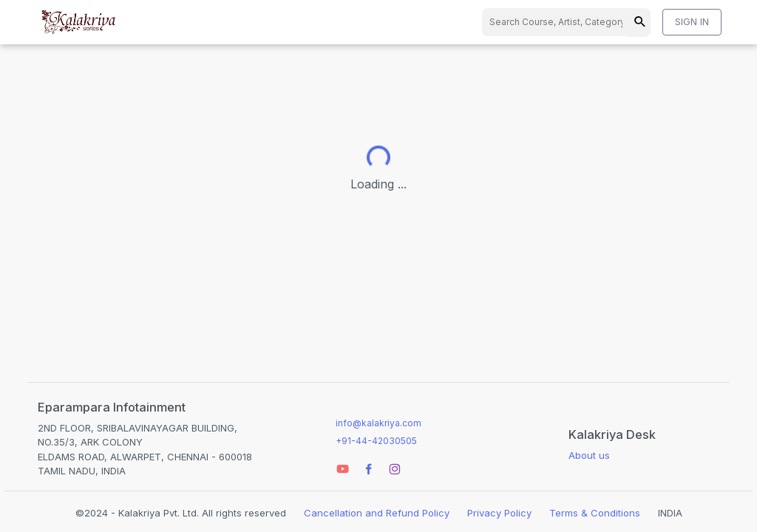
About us (589, 455)
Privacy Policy (499, 513)
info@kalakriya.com (378, 423)
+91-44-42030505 (376, 441)
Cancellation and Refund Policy (377, 513)
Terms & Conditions (595, 513)
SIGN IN (692, 21)
